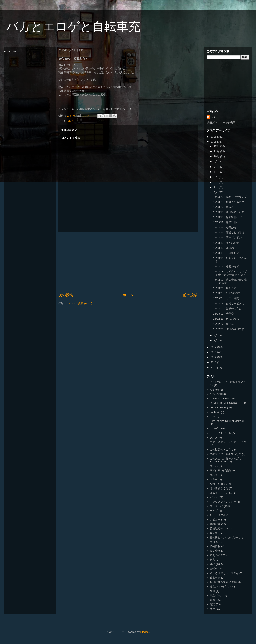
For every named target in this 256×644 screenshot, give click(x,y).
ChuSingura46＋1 (220, 399)
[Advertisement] (128, 262)
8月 (216, 167)
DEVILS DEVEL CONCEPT (226, 403)
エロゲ (214, 428)
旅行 (212, 609)
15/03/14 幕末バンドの (227, 238)
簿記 (212, 604)
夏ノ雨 (214, 533)
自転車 (214, 569)
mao (212, 417)
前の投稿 (190, 295)
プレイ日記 (216, 506)
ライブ (214, 511)
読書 (212, 600)
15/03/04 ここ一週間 (226, 298)
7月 (216, 172)
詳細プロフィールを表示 (221, 122)
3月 (216, 192)
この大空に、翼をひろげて (226, 454)
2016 (214, 137)
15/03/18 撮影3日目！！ (228, 217)
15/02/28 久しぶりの (226, 319)
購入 (212, 560)
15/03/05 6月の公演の (227, 293)
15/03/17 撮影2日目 (225, 222)
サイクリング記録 (220, 470)
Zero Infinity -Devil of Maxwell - (228, 421)
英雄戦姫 (215, 524)
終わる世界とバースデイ (224, 573)
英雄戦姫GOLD (219, 529)
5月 (216, 182)
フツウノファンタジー (223, 502)
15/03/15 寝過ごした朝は (229, 233)
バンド (214, 497)
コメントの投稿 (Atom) (79, 303)
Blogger (145, 632)
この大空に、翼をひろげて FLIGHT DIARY (226, 460)
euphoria (215, 412)
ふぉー (215, 117)
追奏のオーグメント (222, 587)
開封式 (214, 542)
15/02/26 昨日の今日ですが (230, 329)
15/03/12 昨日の (223, 248)
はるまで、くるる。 (222, 493)
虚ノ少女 (215, 551)
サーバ (214, 466)
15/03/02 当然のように (227, 308)
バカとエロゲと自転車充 (73, 27)
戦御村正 (215, 578)
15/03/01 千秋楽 (223, 314)
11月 (217, 151)
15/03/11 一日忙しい (226, 253)
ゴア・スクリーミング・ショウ (228, 442)
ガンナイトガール (220, 433)
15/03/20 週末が (223, 207)
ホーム (128, 295)
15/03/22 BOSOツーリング (230, 197)
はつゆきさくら (219, 488)
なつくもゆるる (219, 484)
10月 (217, 156)
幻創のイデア (218, 555)
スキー (214, 480)
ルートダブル (218, 515)
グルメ (214, 438)
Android (214, 390)
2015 (214, 142)
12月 (217, 146)
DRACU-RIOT (218, 407)
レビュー (215, 520)
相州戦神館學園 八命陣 (223, 582)
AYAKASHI (216, 394)
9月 (216, 161)
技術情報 (215, 546)
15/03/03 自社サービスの (229, 303)
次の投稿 (66, 295)
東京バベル (216, 595)
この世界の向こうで (222, 449)
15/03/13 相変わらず (226, 243)
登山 (212, 591)
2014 (214, 347)
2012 (214, 357)
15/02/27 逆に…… (225, 324)
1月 (216, 341)
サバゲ (214, 475)
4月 (216, 187)
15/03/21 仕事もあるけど (229, 202)
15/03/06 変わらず (225, 288)
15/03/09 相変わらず (226, 266)
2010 (214, 367)
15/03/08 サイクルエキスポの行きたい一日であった (230, 273)
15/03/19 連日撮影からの (229, 212)
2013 (214, 352)
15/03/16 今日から (225, 227)
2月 (216, 336)
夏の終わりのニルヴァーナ (226, 537)
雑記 (70, 121)
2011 (214, 362)
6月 (216, 177)
